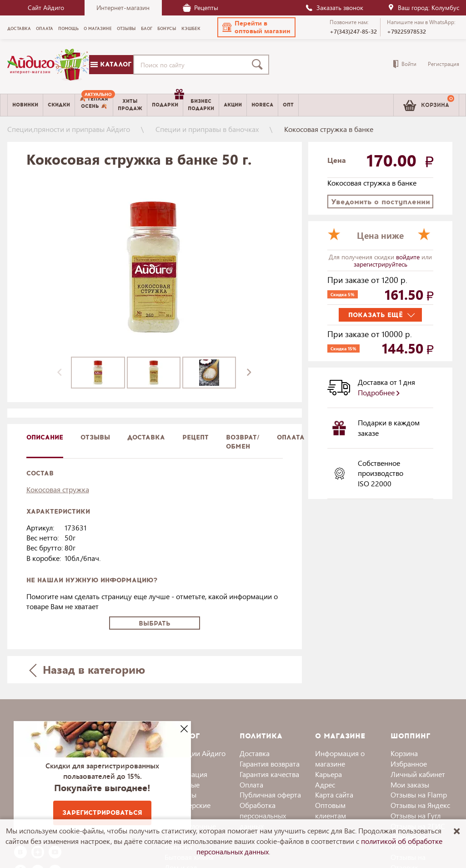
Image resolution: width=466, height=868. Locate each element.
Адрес (325, 785)
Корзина (404, 753)
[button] (256, 27)
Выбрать (155, 623)
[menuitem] (94, 105)
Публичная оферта (270, 795)
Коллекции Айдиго (195, 753)
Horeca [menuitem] (262, 105)
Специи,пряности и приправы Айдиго (69, 129)
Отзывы (95, 437)
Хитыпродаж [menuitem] (130, 105)
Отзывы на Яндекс (420, 805)
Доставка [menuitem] (19, 29)
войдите (409, 257)
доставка (146, 437)
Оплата (291, 437)
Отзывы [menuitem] (126, 29)
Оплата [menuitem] (45, 29)
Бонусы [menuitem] (167, 29)
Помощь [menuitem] (68, 29)
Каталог (111, 64)
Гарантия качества (269, 774)
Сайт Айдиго (46, 8)
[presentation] (60, 373)
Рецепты (200, 8)
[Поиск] (259, 65)
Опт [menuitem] (288, 105)
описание (45, 437)
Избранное (409, 764)
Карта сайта (334, 795)
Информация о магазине (340, 758)
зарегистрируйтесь (381, 264)
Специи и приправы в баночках (207, 129)
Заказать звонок (334, 8)
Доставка (255, 753)
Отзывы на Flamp (419, 795)
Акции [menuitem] (233, 105)
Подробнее (379, 392)
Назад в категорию (87, 669)
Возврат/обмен (243, 442)
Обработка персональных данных (263, 815)
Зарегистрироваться (102, 813)
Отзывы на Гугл (416, 815)
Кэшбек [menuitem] (191, 29)
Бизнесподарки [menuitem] (201, 105)
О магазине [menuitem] (98, 29)
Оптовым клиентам (331, 810)
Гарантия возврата (270, 764)
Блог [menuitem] (147, 29)
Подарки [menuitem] (167, 101)
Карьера (328, 774)
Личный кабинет (418, 774)
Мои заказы (410, 785)
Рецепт (195, 437)
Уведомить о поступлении (381, 202)
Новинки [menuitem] (25, 105)
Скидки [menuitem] (59, 105)
